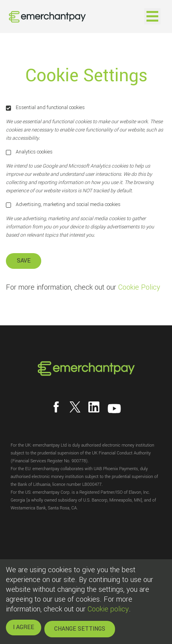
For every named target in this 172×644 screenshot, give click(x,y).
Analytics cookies (29, 152)
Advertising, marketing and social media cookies (63, 204)
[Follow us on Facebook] (56, 407)
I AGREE (24, 627)
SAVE (24, 261)
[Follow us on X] (75, 407)
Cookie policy (108, 609)
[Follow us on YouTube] (114, 409)
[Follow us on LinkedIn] (94, 407)
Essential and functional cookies (45, 108)
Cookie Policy (139, 287)
